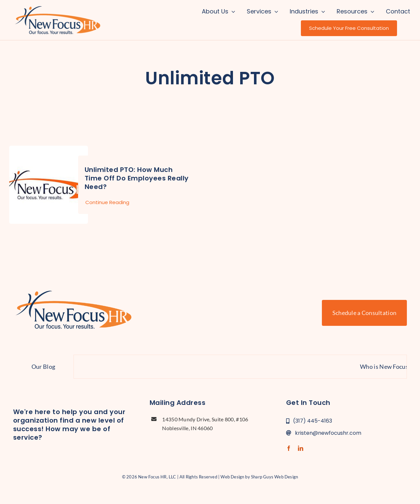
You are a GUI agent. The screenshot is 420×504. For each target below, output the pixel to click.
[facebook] (289, 448)
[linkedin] (301, 448)
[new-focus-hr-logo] (58, 7)
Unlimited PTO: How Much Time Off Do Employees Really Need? (137, 178)
